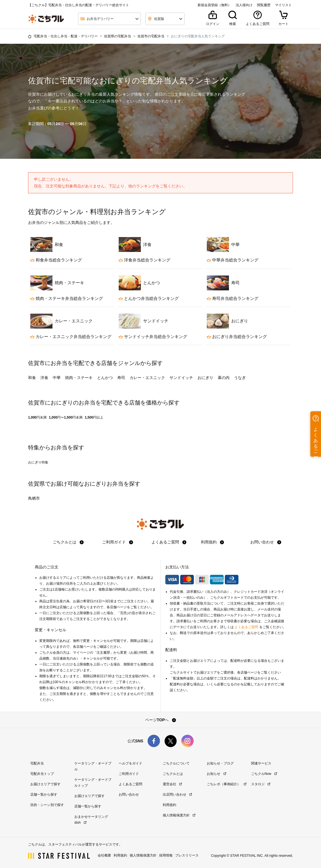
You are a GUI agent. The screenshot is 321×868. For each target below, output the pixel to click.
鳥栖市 (34, 498)
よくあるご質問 (169, 542)
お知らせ (216, 774)
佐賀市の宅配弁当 (151, 36)
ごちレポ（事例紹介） (226, 784)
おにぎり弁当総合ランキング (237, 337)
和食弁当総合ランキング (56, 260)
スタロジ (261, 784)
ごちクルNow (264, 774)
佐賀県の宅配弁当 (118, 36)
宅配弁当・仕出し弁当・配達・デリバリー (66, 36)
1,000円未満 (37, 417)
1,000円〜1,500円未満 (66, 417)
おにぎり (205, 378)
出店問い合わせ (177, 794)
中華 (57, 378)
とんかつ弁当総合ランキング (149, 298)
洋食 (44, 378)
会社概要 (104, 855)
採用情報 (166, 855)
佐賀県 (36, 484)
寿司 (121, 378)
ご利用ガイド (118, 542)
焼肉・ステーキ (79, 378)
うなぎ (240, 378)
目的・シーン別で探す (47, 805)
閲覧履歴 (264, 5)
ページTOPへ (160, 720)
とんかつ (105, 378)
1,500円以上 (94, 417)
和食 (32, 378)
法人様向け (244, 5)
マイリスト (283, 5)
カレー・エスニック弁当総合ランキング (71, 337)
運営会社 (172, 784)
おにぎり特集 (38, 462)
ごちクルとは (68, 542)
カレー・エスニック (147, 378)
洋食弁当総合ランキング (145, 260)
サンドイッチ (181, 378)
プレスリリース (187, 855)
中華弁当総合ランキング (233, 260)
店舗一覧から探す (44, 794)
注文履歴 (103, 653)
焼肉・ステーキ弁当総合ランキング (67, 298)
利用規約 (212, 542)
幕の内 (224, 378)
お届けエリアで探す (45, 784)
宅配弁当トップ (42, 774)
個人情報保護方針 (179, 815)
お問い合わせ (266, 542)
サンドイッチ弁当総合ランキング (153, 337)
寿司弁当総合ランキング (233, 298)
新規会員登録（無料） (214, 5)
